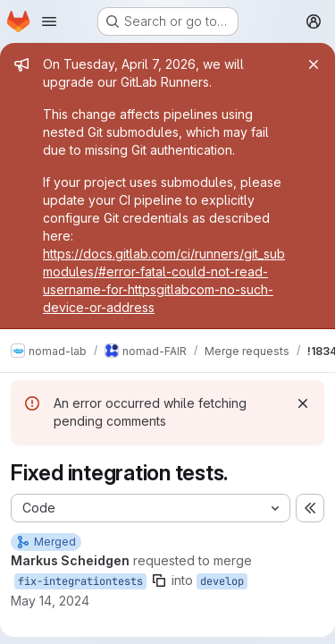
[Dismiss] (303, 403)
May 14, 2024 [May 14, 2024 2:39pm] (50, 601)
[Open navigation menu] (49, 21)
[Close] (314, 64)
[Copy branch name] (159, 580)
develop (222, 581)
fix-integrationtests (80, 581)
